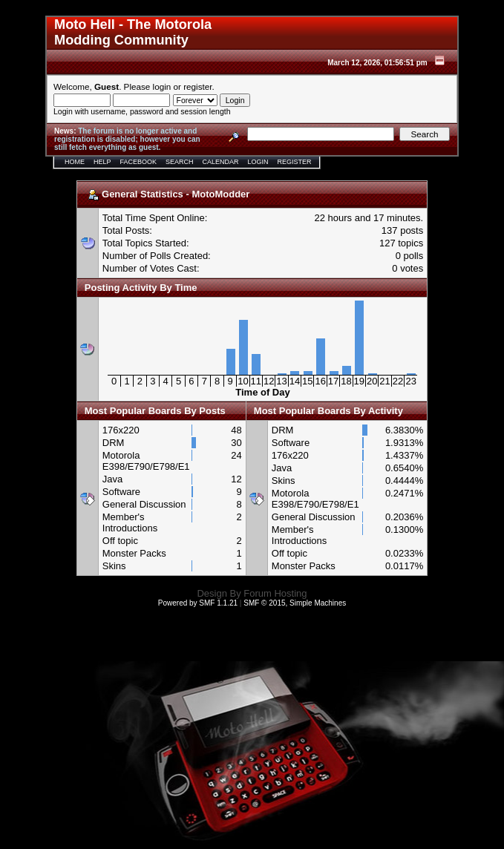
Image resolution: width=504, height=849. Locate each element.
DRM (114, 443)
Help (102, 162)
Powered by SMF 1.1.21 (198, 603)
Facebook (139, 162)
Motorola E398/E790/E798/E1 (146, 461)
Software (121, 492)
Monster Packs (134, 553)
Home (75, 162)
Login (258, 162)
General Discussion (144, 504)
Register (295, 162)
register (197, 86)
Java (112, 479)
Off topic (120, 541)
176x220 (121, 430)
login (162, 86)
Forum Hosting (275, 593)
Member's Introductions (130, 522)
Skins (114, 566)
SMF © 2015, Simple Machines (295, 603)
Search (180, 162)
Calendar (221, 162)
